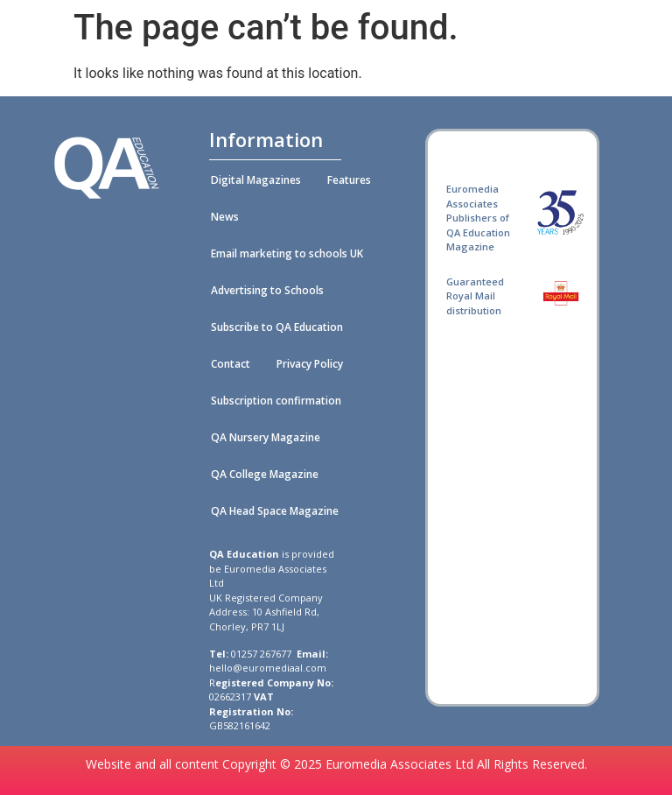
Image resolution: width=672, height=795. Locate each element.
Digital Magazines (256, 180)
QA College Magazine (265, 474)
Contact (231, 364)
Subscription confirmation (276, 401)
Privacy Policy (310, 364)
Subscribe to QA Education (277, 327)
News (225, 217)
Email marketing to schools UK (287, 253)
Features (349, 180)
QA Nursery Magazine (266, 437)
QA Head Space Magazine (275, 511)
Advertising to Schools (267, 290)
